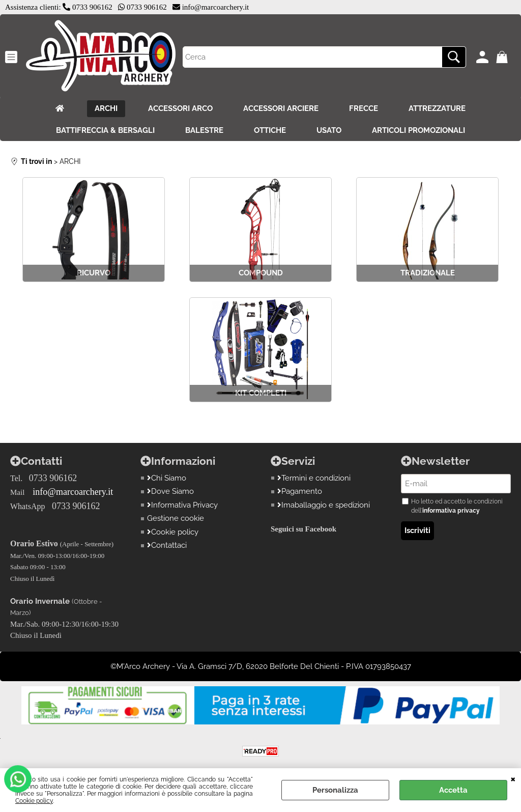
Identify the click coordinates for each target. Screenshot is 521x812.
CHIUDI (513, 778)
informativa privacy (451, 511)
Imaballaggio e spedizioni (324, 505)
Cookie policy (34, 801)
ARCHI (106, 108)
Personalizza (335, 790)
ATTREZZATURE (437, 108)
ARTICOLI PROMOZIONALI (418, 130)
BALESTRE (204, 130)
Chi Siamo (167, 478)
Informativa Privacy (182, 505)
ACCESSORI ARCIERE (281, 108)
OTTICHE (270, 130)
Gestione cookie (176, 518)
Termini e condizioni (314, 478)
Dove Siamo (170, 491)
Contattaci (167, 545)
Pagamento (300, 491)
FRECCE (364, 108)
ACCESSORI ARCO (180, 108)
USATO (329, 130)
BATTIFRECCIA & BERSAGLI (105, 130)
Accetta (453, 790)
